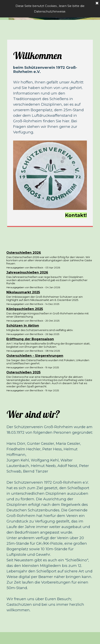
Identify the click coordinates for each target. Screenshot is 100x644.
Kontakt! (76, 215)
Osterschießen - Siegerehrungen (35, 356)
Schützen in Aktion (23, 326)
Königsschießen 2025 (25, 309)
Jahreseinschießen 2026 (27, 272)
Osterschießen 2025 (23, 372)
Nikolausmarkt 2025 (23, 292)
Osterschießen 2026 (24, 253)
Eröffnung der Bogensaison (30, 339)
